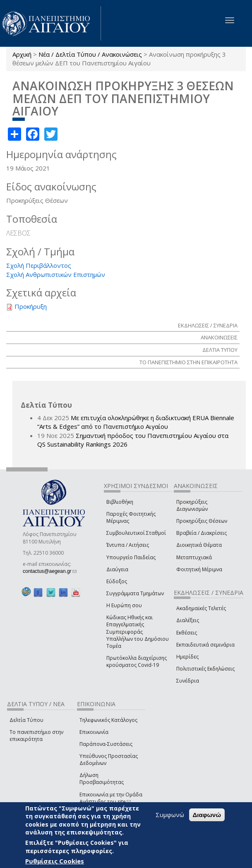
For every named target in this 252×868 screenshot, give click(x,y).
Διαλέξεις (188, 620)
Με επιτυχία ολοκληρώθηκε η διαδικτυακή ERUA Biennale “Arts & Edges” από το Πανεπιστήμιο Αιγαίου (136, 422)
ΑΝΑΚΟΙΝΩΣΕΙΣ (219, 337)
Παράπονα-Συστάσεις (106, 744)
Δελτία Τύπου (26, 720)
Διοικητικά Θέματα (199, 545)
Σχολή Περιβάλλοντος (39, 265)
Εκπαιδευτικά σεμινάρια (205, 645)
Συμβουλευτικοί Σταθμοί (136, 533)
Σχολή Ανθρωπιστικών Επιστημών (56, 274)
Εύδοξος (117, 581)
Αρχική (22, 54)
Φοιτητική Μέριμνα (199, 569)
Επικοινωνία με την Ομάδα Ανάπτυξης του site (111, 798)
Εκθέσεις (187, 633)
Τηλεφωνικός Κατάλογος (108, 720)
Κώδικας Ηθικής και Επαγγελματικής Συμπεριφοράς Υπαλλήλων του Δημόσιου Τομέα (138, 632)
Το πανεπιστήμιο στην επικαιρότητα (36, 736)
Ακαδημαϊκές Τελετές (201, 608)
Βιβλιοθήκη (120, 502)
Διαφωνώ (207, 815)
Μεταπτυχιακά (194, 557)
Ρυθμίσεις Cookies (55, 861)
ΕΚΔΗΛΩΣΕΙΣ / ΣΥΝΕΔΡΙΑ (208, 325)
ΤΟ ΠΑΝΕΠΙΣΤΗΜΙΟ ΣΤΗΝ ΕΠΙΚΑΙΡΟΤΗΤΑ (188, 362)
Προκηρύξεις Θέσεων (202, 521)
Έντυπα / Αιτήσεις (128, 545)
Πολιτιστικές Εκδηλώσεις (205, 669)
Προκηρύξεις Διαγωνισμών (192, 505)
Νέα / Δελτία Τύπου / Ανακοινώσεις (90, 54)
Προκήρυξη (31, 306)
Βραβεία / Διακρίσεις (202, 533)
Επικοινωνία (94, 732)
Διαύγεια (117, 569)
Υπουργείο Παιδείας (131, 557)
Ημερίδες (187, 657)
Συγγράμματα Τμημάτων (135, 593)
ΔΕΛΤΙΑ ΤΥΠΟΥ (220, 350)
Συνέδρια (188, 681)
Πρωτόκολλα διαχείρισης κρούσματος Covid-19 (137, 661)
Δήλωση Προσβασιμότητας (102, 779)
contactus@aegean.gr (50, 571)
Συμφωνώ (170, 815)
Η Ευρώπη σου (124, 605)
